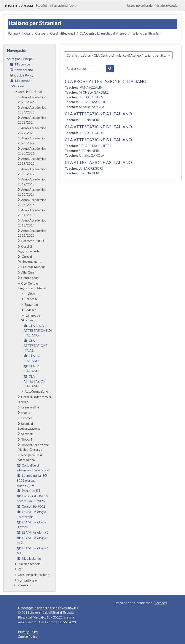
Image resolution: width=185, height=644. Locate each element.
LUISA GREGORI (91, 97)
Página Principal (19, 33)
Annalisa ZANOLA (91, 107)
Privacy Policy (28, 632)
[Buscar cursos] (85, 69)
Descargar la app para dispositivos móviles (48, 608)
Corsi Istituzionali (62, 33)
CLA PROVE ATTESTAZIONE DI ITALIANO (106, 81)
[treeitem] (30, 322)
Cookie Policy (28, 636)
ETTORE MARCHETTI (95, 102)
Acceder (173, 5)
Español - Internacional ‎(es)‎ (55, 5)
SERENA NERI (89, 120)
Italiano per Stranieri (146, 33)
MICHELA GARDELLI (94, 92)
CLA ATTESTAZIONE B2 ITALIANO (98, 127)
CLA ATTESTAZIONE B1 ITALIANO (98, 140)
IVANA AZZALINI (91, 87)
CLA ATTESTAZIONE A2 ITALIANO (98, 162)
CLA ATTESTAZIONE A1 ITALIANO (98, 114)
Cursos (40, 33)
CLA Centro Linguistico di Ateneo (103, 33)
